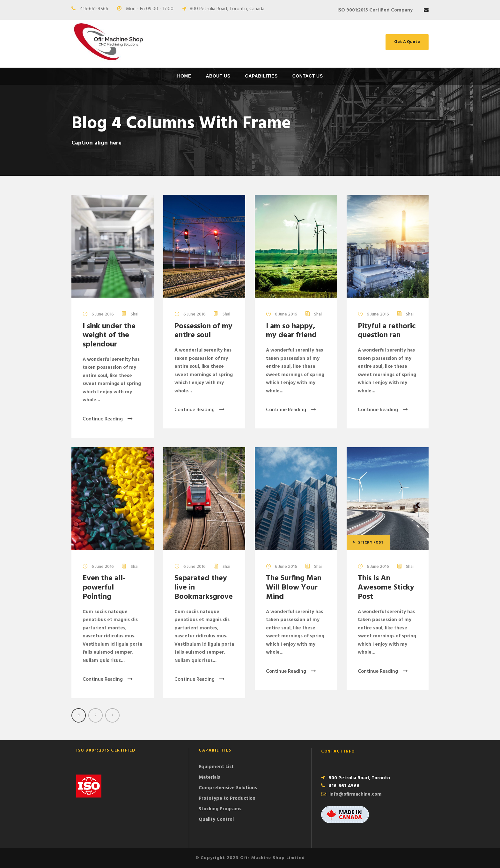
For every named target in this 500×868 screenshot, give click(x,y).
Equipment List (216, 767)
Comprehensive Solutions (228, 788)
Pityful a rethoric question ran (387, 331)
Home (184, 76)
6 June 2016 (103, 314)
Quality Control (216, 820)
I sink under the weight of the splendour (109, 336)
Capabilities (261, 76)
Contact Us (308, 76)
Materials (209, 777)
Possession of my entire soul (203, 331)
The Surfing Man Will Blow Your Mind (294, 588)
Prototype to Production (227, 798)
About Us (218, 76)
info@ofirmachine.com (356, 794)
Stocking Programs (220, 809)
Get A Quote (407, 42)
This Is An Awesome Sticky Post (386, 588)
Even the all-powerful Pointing (104, 588)
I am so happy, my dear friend (291, 331)
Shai (135, 314)
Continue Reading (108, 419)
